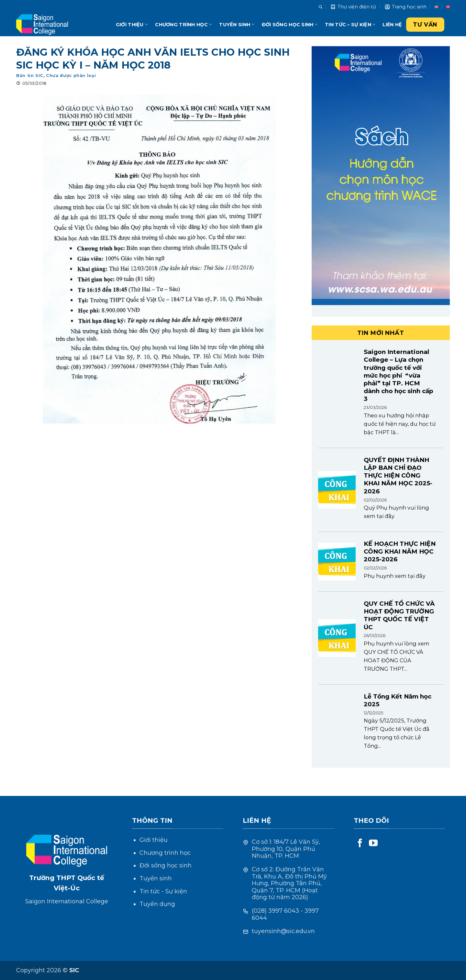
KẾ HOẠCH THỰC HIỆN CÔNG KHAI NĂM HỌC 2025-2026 (400, 551)
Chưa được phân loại (71, 76)
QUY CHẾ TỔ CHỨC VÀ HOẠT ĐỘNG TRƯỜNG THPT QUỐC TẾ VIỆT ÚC (399, 615)
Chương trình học (183, 24)
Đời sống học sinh (290, 24)
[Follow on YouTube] (373, 844)
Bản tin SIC (30, 76)
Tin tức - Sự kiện (163, 891)
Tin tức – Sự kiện (350, 24)
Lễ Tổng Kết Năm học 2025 (398, 700)
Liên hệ (392, 25)
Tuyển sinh (237, 24)
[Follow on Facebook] (360, 844)
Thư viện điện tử (353, 7)
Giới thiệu (132, 24)
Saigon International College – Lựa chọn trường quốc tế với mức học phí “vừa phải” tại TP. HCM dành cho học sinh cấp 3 (399, 375)
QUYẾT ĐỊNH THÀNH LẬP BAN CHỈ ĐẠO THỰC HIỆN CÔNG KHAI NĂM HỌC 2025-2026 (398, 476)
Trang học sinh (405, 7)
